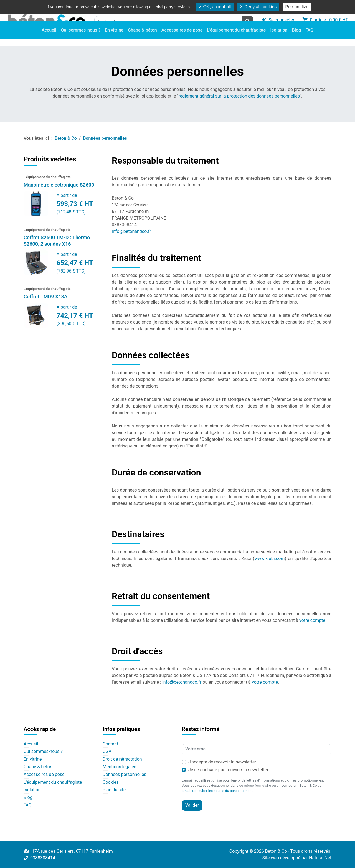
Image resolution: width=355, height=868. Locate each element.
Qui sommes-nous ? (81, 37)
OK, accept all (215, 7)
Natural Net (320, 858)
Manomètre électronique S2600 (59, 185)
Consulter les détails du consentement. (223, 791)
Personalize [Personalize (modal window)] (297, 7)
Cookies (111, 782)
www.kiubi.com (270, 558)
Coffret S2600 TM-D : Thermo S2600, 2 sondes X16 (57, 241)
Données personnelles (124, 775)
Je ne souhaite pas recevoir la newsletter (228, 770)
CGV (107, 752)
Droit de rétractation (122, 759)
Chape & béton (142, 37)
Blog (296, 37)
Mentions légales (119, 767)
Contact (110, 744)
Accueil (49, 37)
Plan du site (114, 790)
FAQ (309, 37)
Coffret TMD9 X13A (45, 296)
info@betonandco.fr (131, 231)
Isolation (279, 37)
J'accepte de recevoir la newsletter (222, 762)
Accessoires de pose (182, 37)
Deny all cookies (258, 7)
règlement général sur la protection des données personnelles (239, 96)
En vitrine (114, 37)
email (186, 791)
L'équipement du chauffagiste (236, 37)
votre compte (312, 620)
